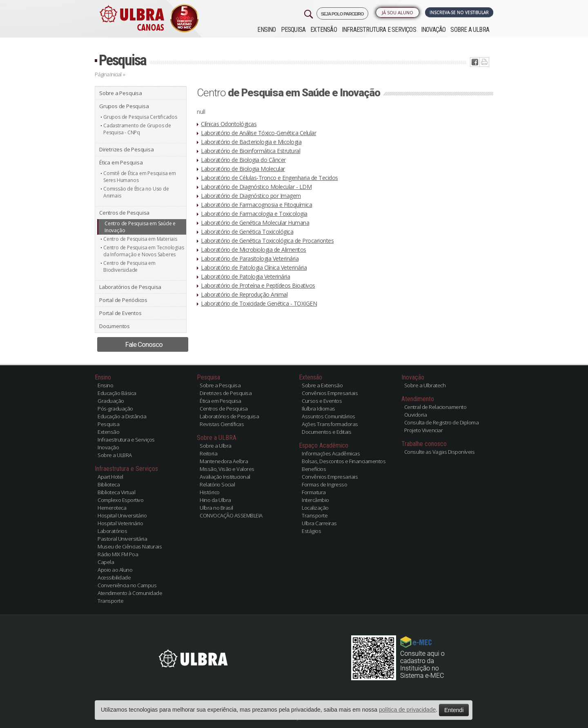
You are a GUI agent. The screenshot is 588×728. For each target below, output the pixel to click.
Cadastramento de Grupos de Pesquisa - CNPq (137, 129)
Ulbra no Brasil (216, 508)
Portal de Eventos (120, 313)
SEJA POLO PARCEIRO (342, 14)
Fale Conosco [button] (144, 344)
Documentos (115, 326)
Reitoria (208, 453)
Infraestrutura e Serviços (379, 30)
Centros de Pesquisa (124, 213)
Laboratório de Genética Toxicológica (247, 232)
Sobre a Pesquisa (121, 93)
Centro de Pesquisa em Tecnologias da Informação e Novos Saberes (144, 251)
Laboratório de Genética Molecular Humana (255, 223)
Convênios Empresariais (330, 393)
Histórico (210, 492)
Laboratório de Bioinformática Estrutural (251, 151)
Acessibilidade (114, 577)
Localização (315, 508)
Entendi (454, 710)
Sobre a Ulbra (216, 446)
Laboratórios (112, 531)
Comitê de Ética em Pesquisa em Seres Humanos (140, 177)
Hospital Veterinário (120, 523)
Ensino (266, 30)
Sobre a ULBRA (470, 30)
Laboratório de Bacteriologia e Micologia (251, 142)
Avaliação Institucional (225, 477)
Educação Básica (117, 393)
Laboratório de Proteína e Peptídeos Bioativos (258, 285)
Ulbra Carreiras (319, 523)
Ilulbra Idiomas (318, 408)
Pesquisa (293, 30)
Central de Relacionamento (435, 407)
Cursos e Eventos (322, 401)
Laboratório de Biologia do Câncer (243, 160)
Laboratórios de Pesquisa (130, 287)
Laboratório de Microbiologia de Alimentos (254, 250)
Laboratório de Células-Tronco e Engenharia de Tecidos (269, 178)
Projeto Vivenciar (424, 430)
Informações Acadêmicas (331, 453)
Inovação (433, 30)
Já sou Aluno (398, 12)
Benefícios (314, 469)
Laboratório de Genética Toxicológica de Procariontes (267, 241)
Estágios (311, 531)
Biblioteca (109, 484)
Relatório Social (217, 484)
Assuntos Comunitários (329, 416)
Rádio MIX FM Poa (118, 554)
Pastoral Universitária (122, 539)
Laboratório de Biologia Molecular (243, 169)
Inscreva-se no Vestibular (459, 12)
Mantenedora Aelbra (224, 461)
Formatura (314, 492)
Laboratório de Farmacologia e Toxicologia (254, 214)
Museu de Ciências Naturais (130, 546)
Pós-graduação (115, 408)
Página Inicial (108, 74)
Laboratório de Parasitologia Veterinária (250, 259)
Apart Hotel (110, 477)
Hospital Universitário (122, 515)
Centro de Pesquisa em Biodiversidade (129, 266)
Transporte (110, 601)
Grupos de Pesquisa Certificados (140, 117)
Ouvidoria (416, 415)
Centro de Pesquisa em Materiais (140, 239)
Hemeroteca (112, 508)
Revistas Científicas (222, 424)
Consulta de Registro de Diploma (442, 422)
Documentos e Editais (326, 432)
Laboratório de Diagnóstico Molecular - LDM (256, 187)
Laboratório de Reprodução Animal (244, 294)
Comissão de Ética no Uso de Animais (136, 192)
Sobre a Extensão (322, 385)
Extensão (324, 30)
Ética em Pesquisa (121, 162)
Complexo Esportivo (120, 500)
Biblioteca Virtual (116, 492)
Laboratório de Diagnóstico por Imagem (251, 196)
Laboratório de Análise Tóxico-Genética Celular (258, 133)
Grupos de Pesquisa (124, 106)
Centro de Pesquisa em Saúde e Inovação (140, 227)
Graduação (111, 401)
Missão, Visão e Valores (227, 469)
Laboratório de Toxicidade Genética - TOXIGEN (259, 303)
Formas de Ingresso (324, 484)
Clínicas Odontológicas (229, 124)
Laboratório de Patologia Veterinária (245, 276)
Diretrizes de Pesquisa (127, 149)
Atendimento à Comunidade (130, 593)
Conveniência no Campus (127, 585)
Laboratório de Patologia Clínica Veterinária (254, 267)
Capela (106, 562)
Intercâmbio (315, 500)
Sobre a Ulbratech (425, 385)
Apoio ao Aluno (115, 570)
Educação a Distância (122, 416)
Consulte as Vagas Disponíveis (440, 452)
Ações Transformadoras (330, 424)
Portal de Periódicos (123, 300)
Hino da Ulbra (215, 500)
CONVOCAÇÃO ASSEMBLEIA (231, 515)
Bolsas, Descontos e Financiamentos (344, 461)
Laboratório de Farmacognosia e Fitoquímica (256, 205)
